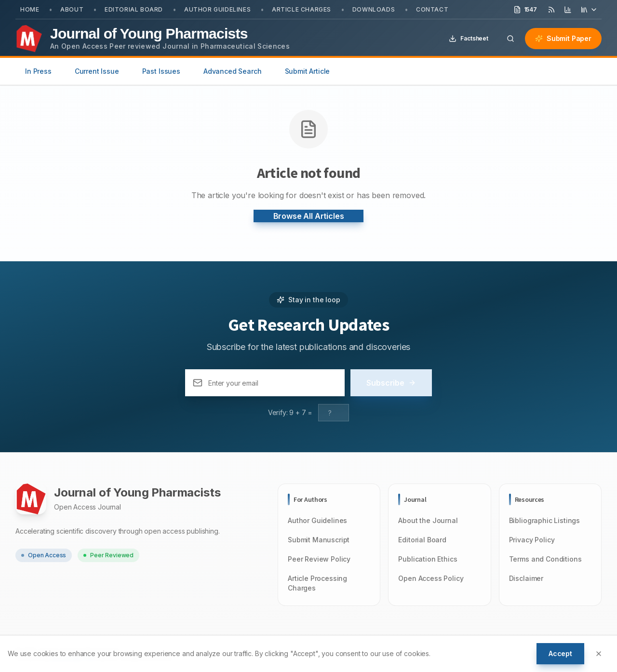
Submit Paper (563, 38)
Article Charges (302, 9)
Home (30, 9)
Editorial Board (134, 9)
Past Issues (161, 71)
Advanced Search (233, 71)
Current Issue (97, 71)
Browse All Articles (309, 216)
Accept (560, 653)
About (72, 9)
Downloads (374, 9)
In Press (38, 71)
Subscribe (391, 383)
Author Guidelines (217, 9)
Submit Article (308, 71)
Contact (432, 9)
